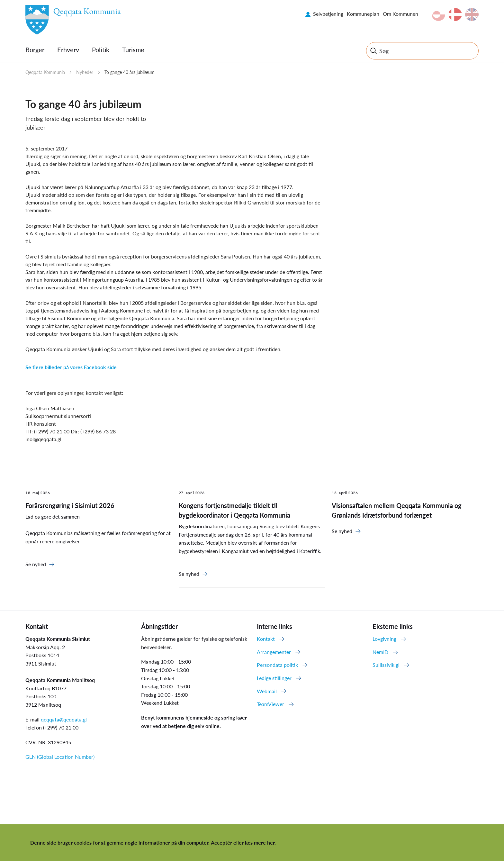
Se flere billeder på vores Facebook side (71, 367)
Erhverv (68, 50)
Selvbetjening (328, 14)
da (455, 14)
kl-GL (438, 14)
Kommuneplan (363, 14)
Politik (101, 50)
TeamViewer (270, 704)
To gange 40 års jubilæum (130, 72)
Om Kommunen (401, 14)
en (472, 14)
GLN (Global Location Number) (60, 757)
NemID (380, 652)
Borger (35, 50)
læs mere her (260, 843)
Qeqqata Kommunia (45, 72)
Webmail (267, 691)
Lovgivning (384, 639)
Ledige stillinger (274, 678)
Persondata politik (277, 665)
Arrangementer (274, 652)
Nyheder (85, 72)
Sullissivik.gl (386, 665)
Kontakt (266, 639)
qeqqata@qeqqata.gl (64, 719)
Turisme (133, 50)
